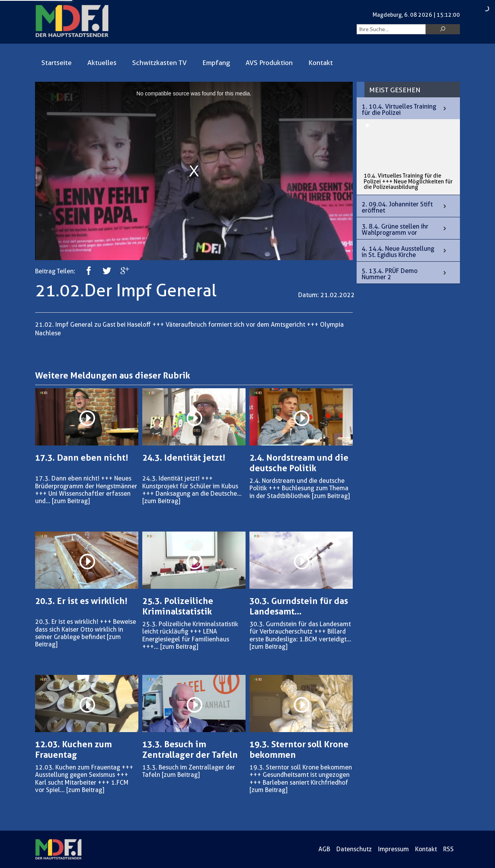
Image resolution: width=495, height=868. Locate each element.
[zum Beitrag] (71, 501)
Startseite (57, 63)
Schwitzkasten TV (159, 63)
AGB (324, 849)
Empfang (216, 63)
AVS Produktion (269, 63)
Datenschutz (354, 849)
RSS (448, 849)
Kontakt (321, 63)
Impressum (393, 849)
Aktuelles (102, 63)
